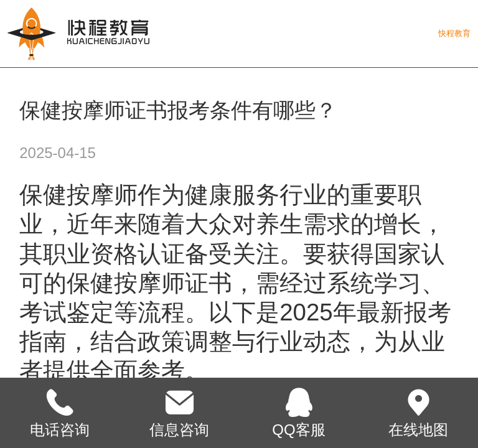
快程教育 (454, 33)
